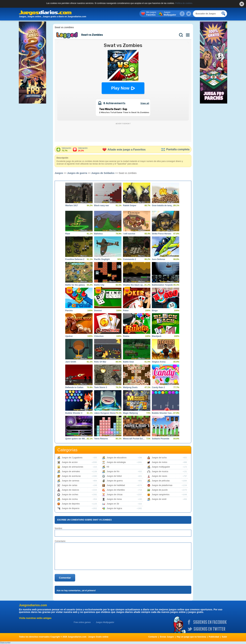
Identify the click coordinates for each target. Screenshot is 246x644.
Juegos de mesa (114, 499)
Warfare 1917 (72, 205)
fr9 (108, 467)
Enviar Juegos (167, 637)
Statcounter (5, 643)
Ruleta (126, 336)
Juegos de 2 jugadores (72, 458)
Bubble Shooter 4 (74, 413)
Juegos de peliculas (161, 481)
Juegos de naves (159, 476)
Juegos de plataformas (162, 485)
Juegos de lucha (159, 458)
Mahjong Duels (130, 387)
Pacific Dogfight (102, 259)
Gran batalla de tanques (163, 205)
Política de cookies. (184, 3)
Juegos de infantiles (116, 490)
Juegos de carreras (70, 481)
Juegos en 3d (113, 504)
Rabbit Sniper (130, 205)
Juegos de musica (160, 471)
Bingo (155, 311)
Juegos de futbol (114, 476)
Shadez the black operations (134, 285)
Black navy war (102, 205)
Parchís (69, 311)
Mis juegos (151, 14)
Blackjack (157, 336)
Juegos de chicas (115, 495)
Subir (224, 637)
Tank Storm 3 (101, 387)
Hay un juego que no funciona (191, 637)
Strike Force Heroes (162, 234)
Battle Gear (128, 362)
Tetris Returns (101, 439)
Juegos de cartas (69, 485)
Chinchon (99, 336)
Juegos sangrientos (161, 495)
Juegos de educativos (117, 458)
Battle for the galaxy (75, 285)
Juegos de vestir (159, 499)
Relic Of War (100, 362)
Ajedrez (69, 336)
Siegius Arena (159, 362)
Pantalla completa (175, 149)
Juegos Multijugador (105, 622)
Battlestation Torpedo (162, 285)
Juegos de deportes (71, 504)
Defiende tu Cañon (74, 387)
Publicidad (214, 637)
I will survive (129, 234)
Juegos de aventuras (71, 476)
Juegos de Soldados (103, 173)
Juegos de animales (71, 471)
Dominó (98, 311)
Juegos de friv (113, 471)
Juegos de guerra (77, 173)
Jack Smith (71, 362)
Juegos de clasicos (70, 490)
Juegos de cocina (70, 499)
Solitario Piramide (161, 439)
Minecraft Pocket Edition (134, 439)
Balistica (98, 234)
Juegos (170, 14)
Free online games (82, 622)
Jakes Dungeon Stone (105, 413)
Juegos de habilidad (116, 485)
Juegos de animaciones (72, 467)
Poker (126, 311)
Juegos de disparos (71, 508)
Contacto (153, 637)
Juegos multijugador (161, 467)
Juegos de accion (70, 462)
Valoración (66, 149)
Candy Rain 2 (158, 387)
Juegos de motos (159, 462)
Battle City (99, 285)
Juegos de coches (70, 495)
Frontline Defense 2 (75, 259)
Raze (68, 234)
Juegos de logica (114, 508)
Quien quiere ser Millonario (76, 439)
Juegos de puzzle (160, 490)
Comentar (65, 578)
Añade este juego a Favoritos (124, 150)
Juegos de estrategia (116, 462)
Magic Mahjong (130, 413)
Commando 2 (129, 259)
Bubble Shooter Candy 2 (163, 413)
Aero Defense (158, 259)
